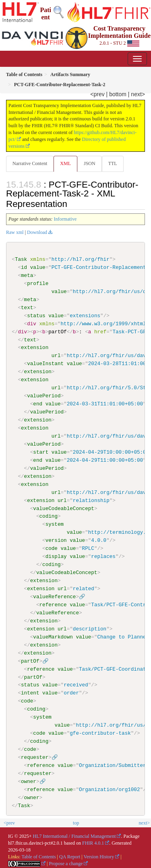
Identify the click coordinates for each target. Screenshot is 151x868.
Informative (65, 219)
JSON (90, 163)
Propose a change (66, 863)
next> (138, 94)
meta (27, 275)
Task (21, 259)
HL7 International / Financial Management (74, 836)
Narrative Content (30, 163)
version (56, 540)
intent (30, 693)
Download (37, 232)
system (55, 524)
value (38, 267)
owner (29, 781)
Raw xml (15, 232)
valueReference (54, 596)
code (52, 548)
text (27, 308)
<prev (97, 94)
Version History (99, 856)
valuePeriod (44, 396)
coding (48, 516)
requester (35, 757)
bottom (118, 94)
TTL (113, 163)
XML (65, 163)
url (56, 355)
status (36, 316)
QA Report (70, 856)
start (41, 452)
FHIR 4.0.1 (93, 843)
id (24, 267)
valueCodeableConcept (64, 508)
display (56, 556)
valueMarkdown (53, 637)
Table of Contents (38, 856)
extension (35, 347)
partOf (30, 661)
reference (53, 604)
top (76, 823)
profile (38, 283)
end (38, 404)
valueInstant (45, 364)
